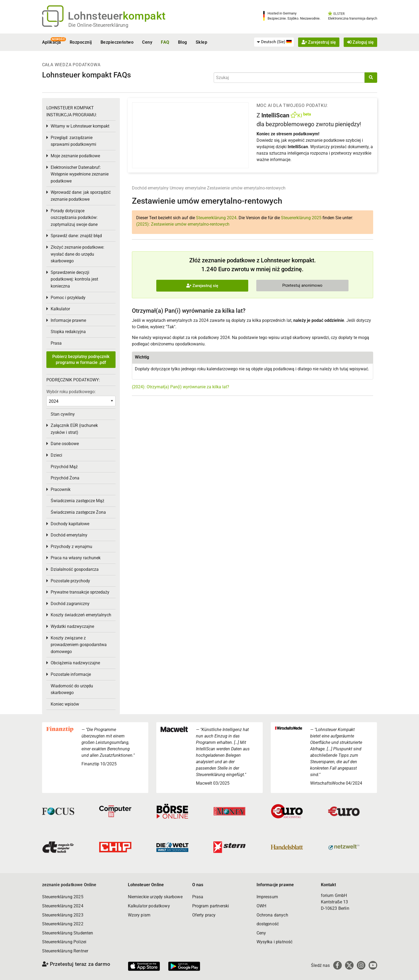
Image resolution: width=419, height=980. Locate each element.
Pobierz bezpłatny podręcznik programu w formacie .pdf (81, 359)
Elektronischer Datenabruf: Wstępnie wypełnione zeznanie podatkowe (80, 174)
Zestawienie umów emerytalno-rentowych (246, 188)
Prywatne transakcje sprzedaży (80, 592)
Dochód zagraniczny (70, 604)
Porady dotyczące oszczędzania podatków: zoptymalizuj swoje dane (74, 218)
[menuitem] (274, 42)
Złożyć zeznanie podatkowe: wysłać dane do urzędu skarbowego (77, 254)
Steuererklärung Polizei (64, 942)
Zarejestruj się (319, 42)
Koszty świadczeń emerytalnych (81, 615)
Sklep (201, 42)
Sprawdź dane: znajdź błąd (76, 236)
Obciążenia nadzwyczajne (75, 663)
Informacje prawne (68, 320)
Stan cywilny (63, 414)
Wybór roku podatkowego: (71, 392)
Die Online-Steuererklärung (98, 25)
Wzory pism (139, 915)
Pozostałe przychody (70, 581)
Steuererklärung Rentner (65, 951)
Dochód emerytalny (150, 188)
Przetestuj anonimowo (302, 285)
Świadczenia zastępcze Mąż (77, 501)
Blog (183, 42)
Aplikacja (52, 42)
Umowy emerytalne (188, 188)
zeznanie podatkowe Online (69, 885)
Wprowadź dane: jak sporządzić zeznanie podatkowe (81, 196)
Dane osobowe (65, 444)
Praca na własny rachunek (76, 558)
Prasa (56, 343)
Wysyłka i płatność (275, 942)
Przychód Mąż (64, 467)
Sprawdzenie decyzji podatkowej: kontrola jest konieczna (74, 279)
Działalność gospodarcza (75, 569)
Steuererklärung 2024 (216, 218)
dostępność (268, 924)
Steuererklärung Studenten (68, 933)
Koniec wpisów (65, 704)
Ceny (147, 42)
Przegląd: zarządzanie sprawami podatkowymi (73, 141)
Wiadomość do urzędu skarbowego (72, 689)
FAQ (165, 42)
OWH (261, 906)
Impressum (267, 897)
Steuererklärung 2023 (63, 915)
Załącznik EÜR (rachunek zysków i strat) (74, 429)
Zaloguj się (360, 42)
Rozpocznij (81, 42)
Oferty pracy (204, 915)
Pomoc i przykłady (68, 298)
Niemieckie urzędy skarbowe (155, 897)
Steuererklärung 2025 (301, 218)
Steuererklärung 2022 (63, 924)
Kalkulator (60, 309)
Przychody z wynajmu (71, 547)
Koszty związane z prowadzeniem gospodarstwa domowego (79, 645)
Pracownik (61, 489)
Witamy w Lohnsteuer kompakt (80, 126)
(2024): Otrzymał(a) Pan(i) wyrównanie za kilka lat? (181, 387)
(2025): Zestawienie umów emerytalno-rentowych (183, 224)
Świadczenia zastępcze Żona (78, 512)
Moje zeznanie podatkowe (75, 156)
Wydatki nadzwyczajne (72, 626)
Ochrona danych (272, 915)
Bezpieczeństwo (117, 42)
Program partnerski (211, 906)
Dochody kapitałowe (70, 524)
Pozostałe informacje (71, 674)
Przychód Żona (65, 478)
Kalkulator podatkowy (149, 906)
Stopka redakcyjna (68, 332)
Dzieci (56, 455)
